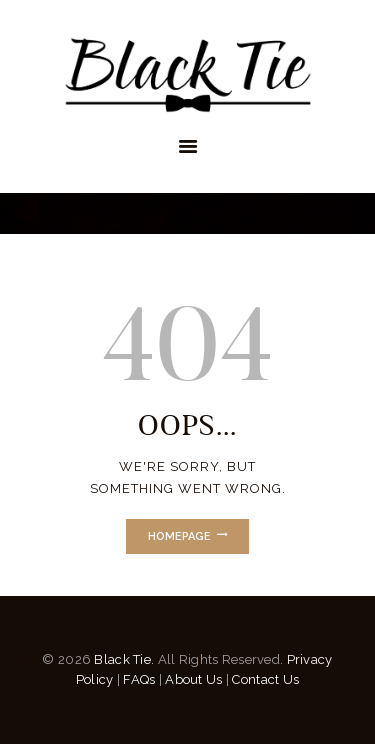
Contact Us (265, 679)
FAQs (139, 679)
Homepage (179, 536)
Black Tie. (124, 659)
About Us (193, 679)
